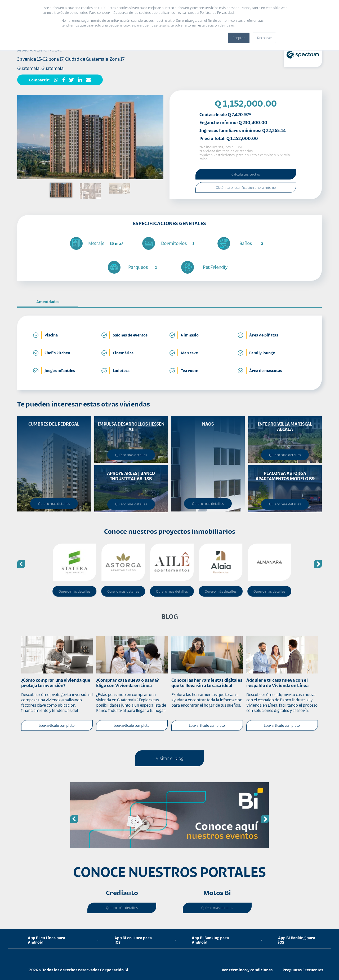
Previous (21, 564)
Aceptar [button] (239, 38)
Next (318, 564)
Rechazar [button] (264, 38)
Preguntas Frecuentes (303, 970)
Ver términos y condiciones (247, 970)
